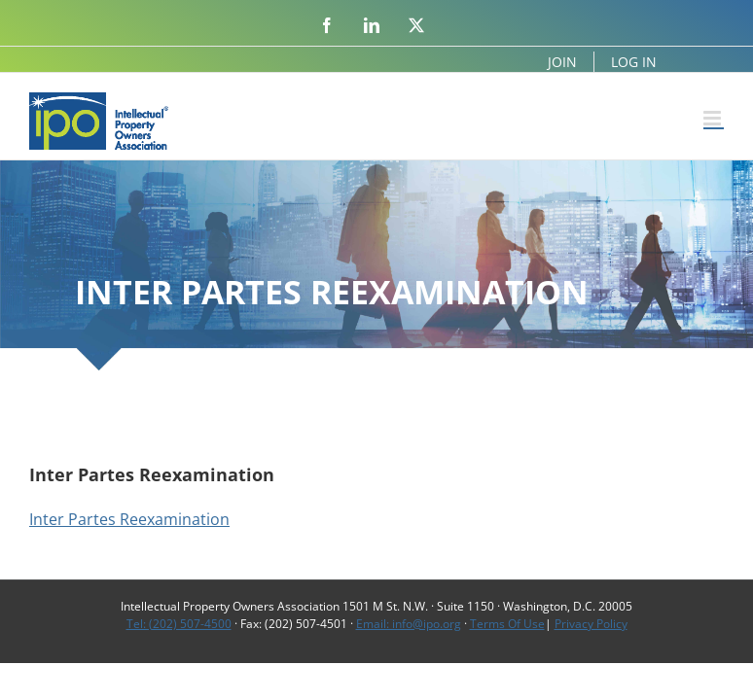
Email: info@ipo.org (409, 624)
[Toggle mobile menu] (714, 118)
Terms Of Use (507, 624)
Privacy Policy (591, 624)
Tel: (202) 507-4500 (179, 624)
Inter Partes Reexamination (129, 519)
